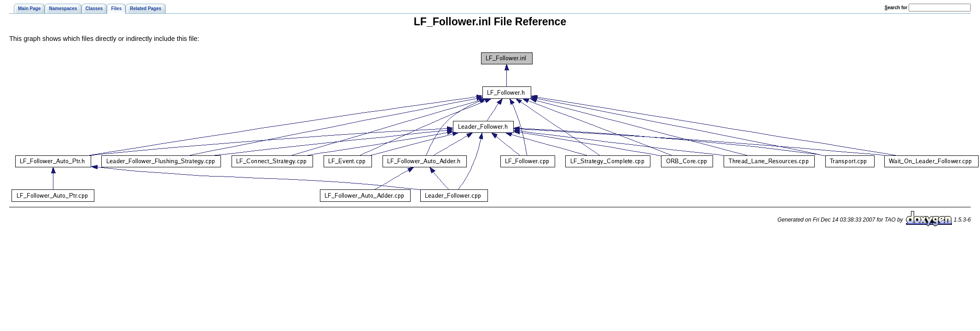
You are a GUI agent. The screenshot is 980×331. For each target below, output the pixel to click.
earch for (896, 8)
